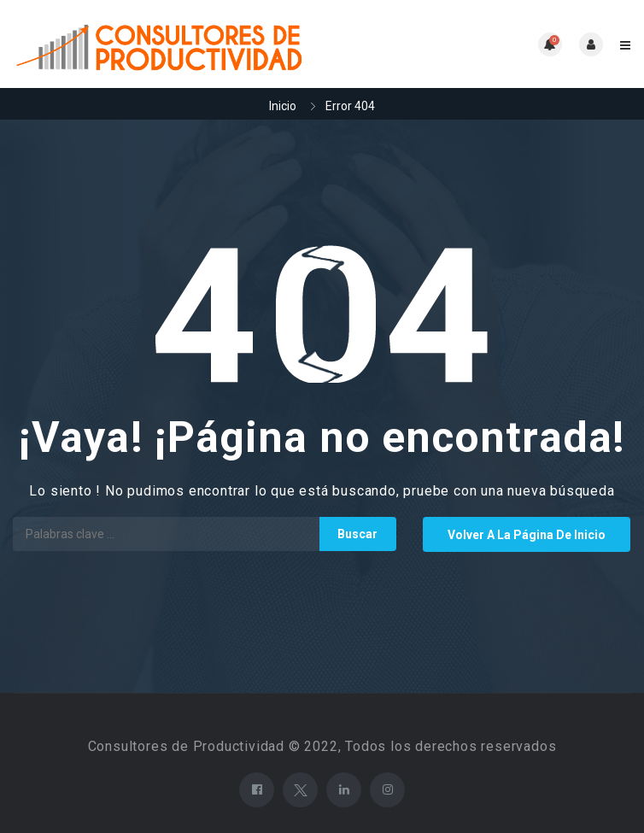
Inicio (283, 106)
